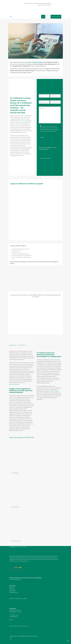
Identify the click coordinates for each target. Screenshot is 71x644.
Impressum (12, 587)
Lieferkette (24, 119)
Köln (24, 626)
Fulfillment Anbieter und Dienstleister (34, 556)
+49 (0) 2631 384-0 (22, 547)
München (27, 626)
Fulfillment (19, 44)
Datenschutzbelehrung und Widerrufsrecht (48, 133)
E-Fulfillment (26, 103)
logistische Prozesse (18, 383)
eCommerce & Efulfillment (34, 559)
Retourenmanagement (17, 256)
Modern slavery (13, 591)
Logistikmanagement (55, 391)
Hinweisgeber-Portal (14, 592)
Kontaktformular (14, 347)
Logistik (35, 46)
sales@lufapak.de (43, 153)
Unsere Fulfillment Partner (15, 579)
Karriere (11, 620)
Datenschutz (12, 589)
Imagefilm (42, 154)
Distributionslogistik (25, 122)
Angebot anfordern (56, 17)
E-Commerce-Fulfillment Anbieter (34, 62)
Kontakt (57, 153)
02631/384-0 (51, 153)
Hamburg (21, 626)
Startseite (11, 598)
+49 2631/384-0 (22, 345)
